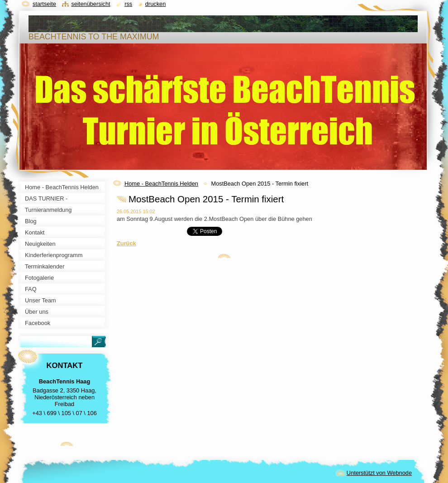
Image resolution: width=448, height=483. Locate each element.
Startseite (44, 4)
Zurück (126, 243)
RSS (128, 4)
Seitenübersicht (91, 4)
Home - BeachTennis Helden (161, 184)
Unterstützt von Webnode (379, 473)
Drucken (156, 4)
